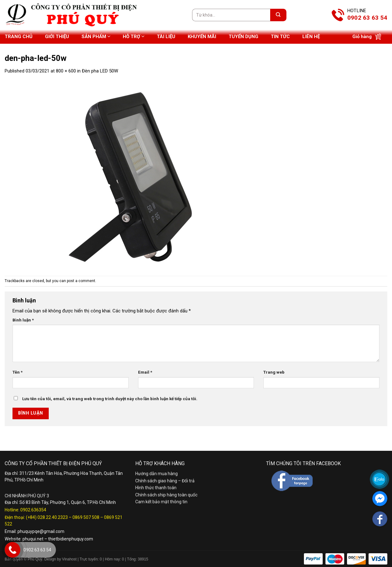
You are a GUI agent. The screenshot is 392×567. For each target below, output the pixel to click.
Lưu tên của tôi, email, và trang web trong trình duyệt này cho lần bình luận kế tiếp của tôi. (110, 399)
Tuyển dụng (243, 37)
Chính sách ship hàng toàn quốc (166, 495)
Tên (17, 372)
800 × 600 (66, 71)
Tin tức (280, 37)
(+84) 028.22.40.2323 (47, 517)
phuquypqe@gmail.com (41, 531)
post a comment (81, 281)
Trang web (274, 372)
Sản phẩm (96, 36)
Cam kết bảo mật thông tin (161, 502)
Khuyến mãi (202, 37)
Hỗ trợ (134, 36)
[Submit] (278, 15)
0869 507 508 (86, 517)
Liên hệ (311, 37)
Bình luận (23, 320)
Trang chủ (19, 37)
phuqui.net (33, 539)
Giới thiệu (57, 37)
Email (145, 372)
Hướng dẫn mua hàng (156, 474)
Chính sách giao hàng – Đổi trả (165, 481)
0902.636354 (33, 510)
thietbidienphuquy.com (71, 539)
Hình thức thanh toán (156, 488)
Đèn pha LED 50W (100, 71)
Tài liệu (166, 37)
